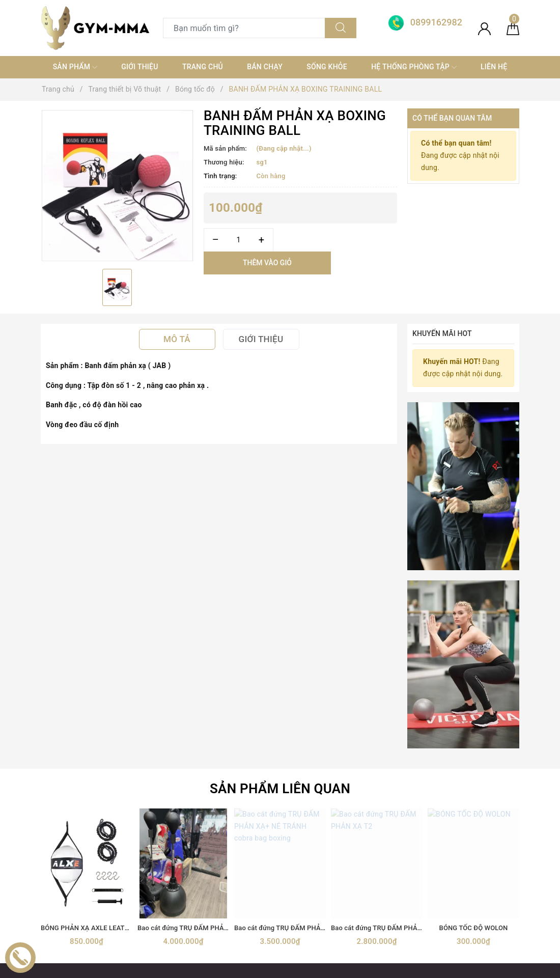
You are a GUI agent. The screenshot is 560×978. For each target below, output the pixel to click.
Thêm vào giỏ (267, 263)
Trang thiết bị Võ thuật (199, 852)
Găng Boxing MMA (193, 833)
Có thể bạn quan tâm (452, 118)
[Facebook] (50, 872)
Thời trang (180, 870)
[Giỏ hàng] (513, 28)
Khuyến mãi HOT (442, 333)
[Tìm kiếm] (341, 28)
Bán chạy (265, 67)
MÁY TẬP (178, 906)
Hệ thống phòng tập (414, 67)
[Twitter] (71, 872)
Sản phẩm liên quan (280, 477)
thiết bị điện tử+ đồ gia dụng (209, 888)
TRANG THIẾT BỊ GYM (199, 815)
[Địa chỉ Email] (389, 694)
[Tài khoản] (484, 28)
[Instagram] (113, 872)
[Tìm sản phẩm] (244, 28)
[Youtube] (92, 872)
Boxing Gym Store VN (461, 806)
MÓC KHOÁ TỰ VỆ (193, 925)
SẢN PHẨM (75, 67)
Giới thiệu (139, 67)
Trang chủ (203, 67)
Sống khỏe (327, 67)
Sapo (371, 967)
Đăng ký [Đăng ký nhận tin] (486, 694)
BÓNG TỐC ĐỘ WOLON (474, 616)
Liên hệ (494, 67)
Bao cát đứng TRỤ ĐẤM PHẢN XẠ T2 (386, 616)
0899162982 (343, 815)
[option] (117, 185)
